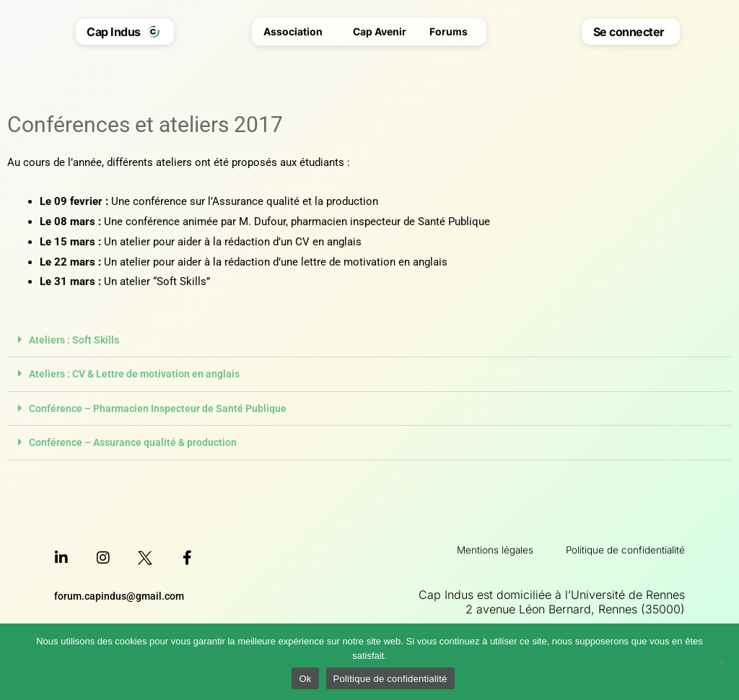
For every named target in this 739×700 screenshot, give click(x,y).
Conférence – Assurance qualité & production (138, 442)
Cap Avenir (380, 31)
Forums (452, 32)
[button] (369, 340)
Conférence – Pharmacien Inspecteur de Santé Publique (163, 408)
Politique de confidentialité (613, 548)
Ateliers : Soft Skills (76, 340)
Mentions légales (464, 548)
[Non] (721, 662)
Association (297, 32)
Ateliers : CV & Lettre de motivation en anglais (140, 374)
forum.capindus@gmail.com (122, 595)
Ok (305, 679)
